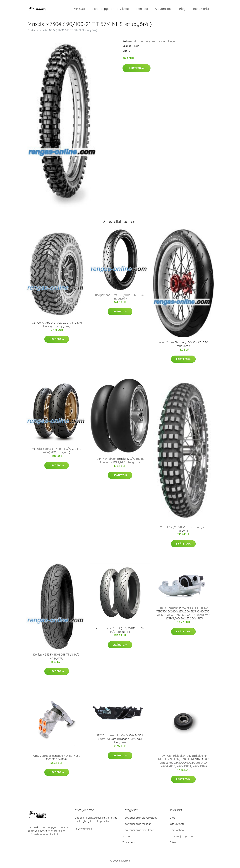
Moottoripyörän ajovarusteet (140, 819)
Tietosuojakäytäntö (181, 838)
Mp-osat (127, 838)
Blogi (183, 10)
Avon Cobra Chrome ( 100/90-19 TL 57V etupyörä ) (183, 346)
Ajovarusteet (164, 10)
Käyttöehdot (177, 832)
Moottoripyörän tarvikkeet (111, 10)
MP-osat (80, 10)
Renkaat (142, 10)
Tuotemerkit (201, 10)
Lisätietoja (136, 70)
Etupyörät (172, 43)
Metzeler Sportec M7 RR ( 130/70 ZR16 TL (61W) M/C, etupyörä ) (57, 452)
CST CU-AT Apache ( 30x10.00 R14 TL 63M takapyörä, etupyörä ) (57, 326)
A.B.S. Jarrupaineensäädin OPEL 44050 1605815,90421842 (57, 759)
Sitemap (175, 844)
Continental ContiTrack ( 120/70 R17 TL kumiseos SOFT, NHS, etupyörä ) (120, 462)
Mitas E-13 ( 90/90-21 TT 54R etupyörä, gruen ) (183, 531)
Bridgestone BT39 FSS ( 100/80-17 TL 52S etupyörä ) (120, 298)
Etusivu (31, 32)
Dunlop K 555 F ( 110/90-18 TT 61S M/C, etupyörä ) (57, 658)
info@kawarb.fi (84, 830)
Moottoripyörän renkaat (152, 43)
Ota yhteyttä (177, 825)
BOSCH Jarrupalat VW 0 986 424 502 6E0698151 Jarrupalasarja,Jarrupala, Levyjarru (120, 741)
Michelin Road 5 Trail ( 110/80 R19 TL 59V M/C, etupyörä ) (120, 632)
